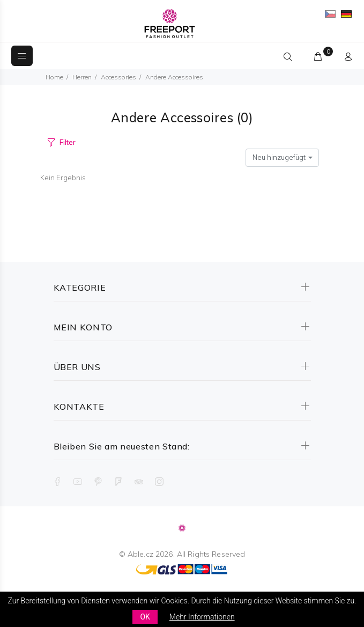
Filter (67, 142)
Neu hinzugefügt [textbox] (279, 157)
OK (145, 617)
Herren (82, 77)
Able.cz (140, 554)
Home (54, 77)
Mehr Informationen (202, 617)
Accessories (118, 77)
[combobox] (282, 158)
